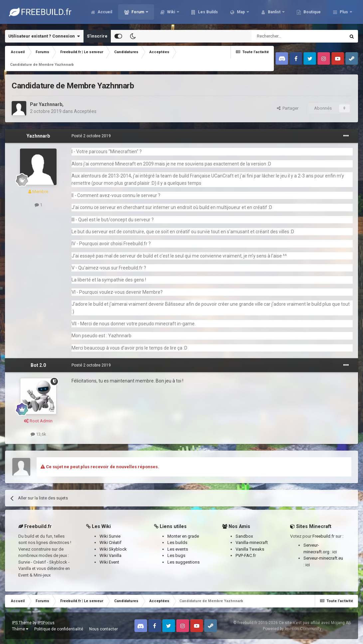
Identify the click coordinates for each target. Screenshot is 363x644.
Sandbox (244, 536)
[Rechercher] (284, 36)
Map (277, 13)
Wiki (207, 13)
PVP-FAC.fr (246, 555)
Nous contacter (103, 629)
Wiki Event (109, 562)
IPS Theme (22, 623)
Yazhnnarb (51, 104)
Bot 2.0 (38, 365)
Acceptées (85, 111)
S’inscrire (97, 36)
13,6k (38, 434)
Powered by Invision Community (292, 629)
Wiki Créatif (110, 542)
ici (335, 552)
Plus (344, 13)
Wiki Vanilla (110, 555)
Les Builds (244, 13)
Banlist (310, 13)
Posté (91, 136)
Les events (178, 549)
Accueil (141, 13)
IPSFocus (46, 623)
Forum (174, 13)
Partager (288, 108)
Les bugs (176, 555)
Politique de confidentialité (59, 629)
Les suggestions (183, 562)
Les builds (177, 542)
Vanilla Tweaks (250, 549)
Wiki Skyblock (113, 549)
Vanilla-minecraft (252, 542)
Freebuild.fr (323, 536)
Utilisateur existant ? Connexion (44, 36)
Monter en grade (183, 536)
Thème (20, 629)
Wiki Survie (110, 536)
